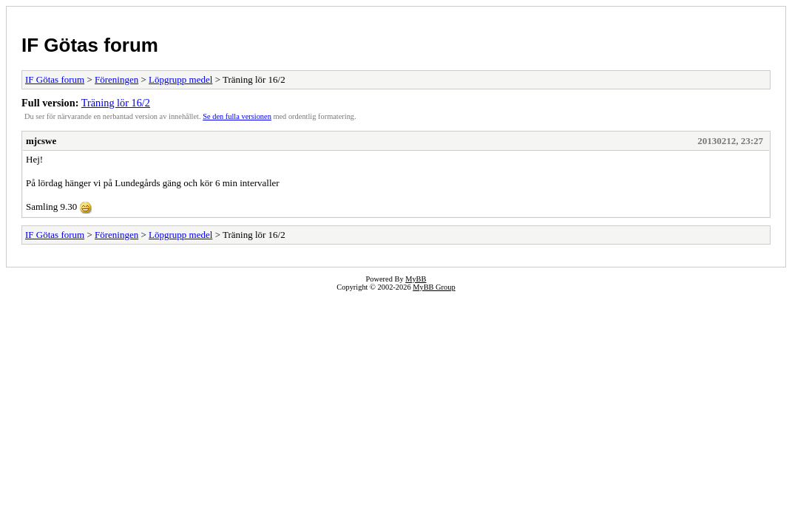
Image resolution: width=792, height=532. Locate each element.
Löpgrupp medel (180, 79)
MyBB (416, 279)
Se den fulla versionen (237, 116)
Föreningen (116, 79)
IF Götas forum (90, 45)
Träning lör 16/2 (116, 103)
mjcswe (41, 141)
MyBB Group (434, 287)
